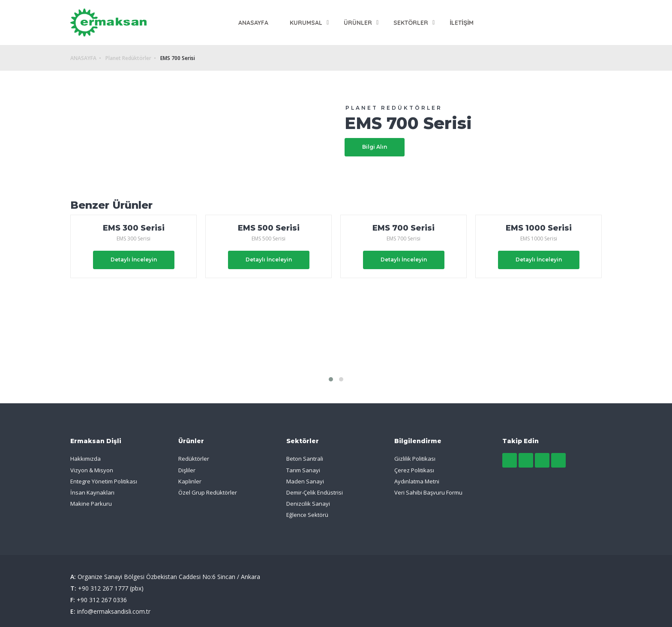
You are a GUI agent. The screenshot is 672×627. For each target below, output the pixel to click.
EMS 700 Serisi (178, 58)
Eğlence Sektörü (307, 515)
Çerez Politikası (414, 470)
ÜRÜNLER (358, 23)
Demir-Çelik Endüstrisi (315, 492)
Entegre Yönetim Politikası (104, 481)
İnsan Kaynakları (92, 492)
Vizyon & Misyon (92, 470)
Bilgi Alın (375, 147)
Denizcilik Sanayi (308, 504)
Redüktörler (194, 459)
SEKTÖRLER (411, 23)
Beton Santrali (305, 459)
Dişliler (187, 470)
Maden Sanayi (305, 481)
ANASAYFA (253, 23)
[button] (331, 379)
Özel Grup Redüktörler (208, 492)
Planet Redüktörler (128, 58)
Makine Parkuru (91, 504)
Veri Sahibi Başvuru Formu (428, 492)
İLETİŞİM (462, 23)
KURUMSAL (306, 23)
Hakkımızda (85, 459)
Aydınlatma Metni (417, 481)
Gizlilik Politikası (415, 459)
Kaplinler (190, 481)
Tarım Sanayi (303, 470)
